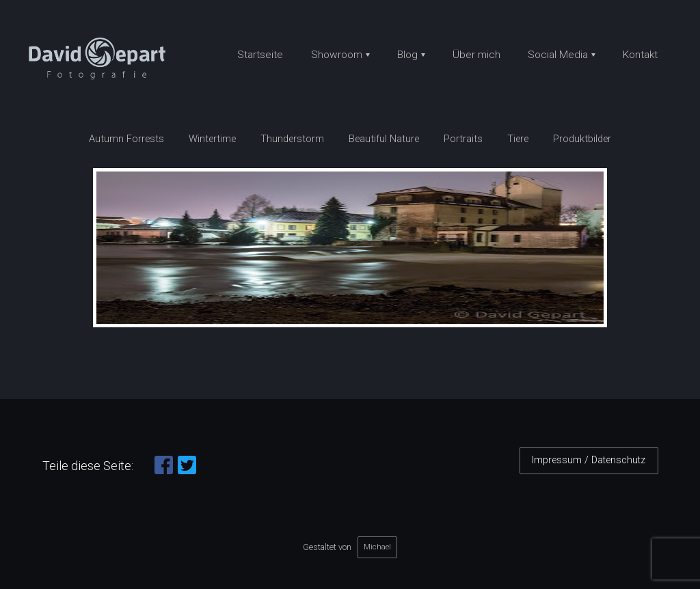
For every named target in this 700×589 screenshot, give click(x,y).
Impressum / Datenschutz (589, 460)
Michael (377, 547)
